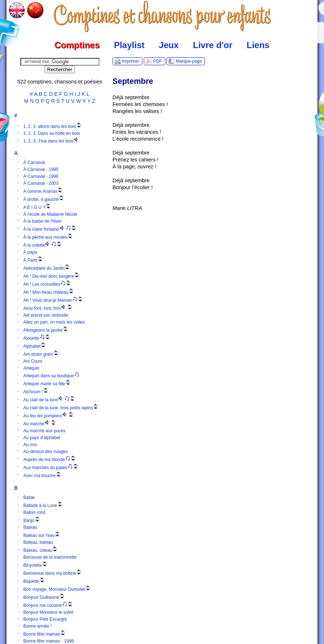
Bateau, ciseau (41, 550)
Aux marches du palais (51, 468)
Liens (258, 45)
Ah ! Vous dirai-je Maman (53, 300)
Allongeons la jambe (46, 330)
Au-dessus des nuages (46, 452)
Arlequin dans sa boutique (51, 376)
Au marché (40, 424)
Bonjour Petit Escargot (45, 619)
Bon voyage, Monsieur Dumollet (57, 589)
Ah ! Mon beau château (49, 292)
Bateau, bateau (38, 542)
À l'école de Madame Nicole (50, 214)
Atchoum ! (36, 392)
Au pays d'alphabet (42, 438)
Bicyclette (35, 565)
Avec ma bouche (42, 476)
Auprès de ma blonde (50, 460)
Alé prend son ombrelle (46, 315)
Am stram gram (41, 354)
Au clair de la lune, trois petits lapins (61, 408)
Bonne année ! (37, 626)
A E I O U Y (37, 207)
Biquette (34, 581)
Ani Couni (33, 361)
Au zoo (30, 445)
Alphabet (35, 346)
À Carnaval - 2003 (41, 183)
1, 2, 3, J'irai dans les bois (52, 141)
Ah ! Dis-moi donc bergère (52, 276)
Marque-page (189, 61)
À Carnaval (34, 163)
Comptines (77, 45)
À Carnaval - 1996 (41, 176)
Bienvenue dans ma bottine (53, 573)
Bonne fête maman (45, 634)
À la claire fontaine (50, 229)
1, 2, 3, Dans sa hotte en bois (52, 133)
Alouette (37, 338)
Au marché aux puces (44, 431)
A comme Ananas (43, 191)
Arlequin (31, 368)
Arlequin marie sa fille (47, 384)
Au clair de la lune (49, 400)
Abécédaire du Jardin (47, 268)
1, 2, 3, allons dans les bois (53, 126)
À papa (30, 252)
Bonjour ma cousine (48, 605)
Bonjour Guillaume (44, 597)
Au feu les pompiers (49, 416)
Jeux (169, 45)
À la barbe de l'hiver (43, 221)
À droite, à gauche (44, 199)
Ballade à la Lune (43, 506)
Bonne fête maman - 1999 (49, 641)
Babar (29, 497)
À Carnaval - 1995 (41, 169)
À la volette (43, 245)
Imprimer (131, 61)
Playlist (129, 45)
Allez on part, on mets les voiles (54, 322)
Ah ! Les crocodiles (47, 284)
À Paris (33, 260)
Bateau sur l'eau (42, 535)
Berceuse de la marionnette (50, 557)
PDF (158, 61)
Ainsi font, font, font (48, 308)
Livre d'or (213, 45)
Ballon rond (34, 512)
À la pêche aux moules (48, 237)
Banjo (32, 520)
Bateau (30, 527)
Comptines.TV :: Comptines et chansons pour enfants (162, 16)
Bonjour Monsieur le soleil (48, 612)
